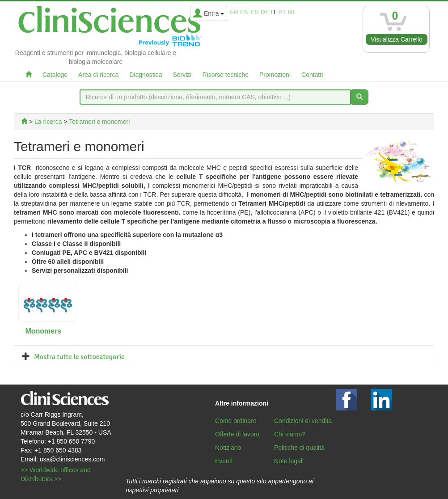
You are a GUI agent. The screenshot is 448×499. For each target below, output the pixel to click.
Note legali (289, 461)
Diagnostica (146, 75)
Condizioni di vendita (303, 421)
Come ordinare (236, 421)
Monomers (43, 331)
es (255, 12)
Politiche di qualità (299, 448)
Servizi (182, 75)
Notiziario (228, 448)
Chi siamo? (290, 434)
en (244, 12)
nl (292, 12)
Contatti (312, 75)
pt (282, 12)
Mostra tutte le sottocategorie (79, 357)
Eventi (224, 461)
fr (234, 12)
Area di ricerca (98, 75)
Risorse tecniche (225, 75)
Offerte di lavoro (237, 434)
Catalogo (55, 75)
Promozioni (275, 75)
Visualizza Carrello (397, 39)
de (265, 12)
